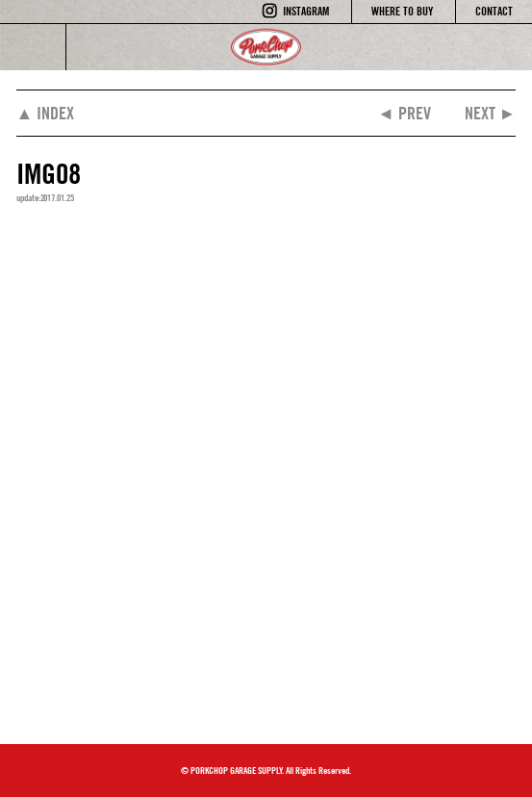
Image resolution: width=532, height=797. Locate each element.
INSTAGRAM (306, 11)
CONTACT (494, 11)
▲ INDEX (46, 113)
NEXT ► (491, 113)
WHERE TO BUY (402, 11)
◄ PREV (404, 113)
